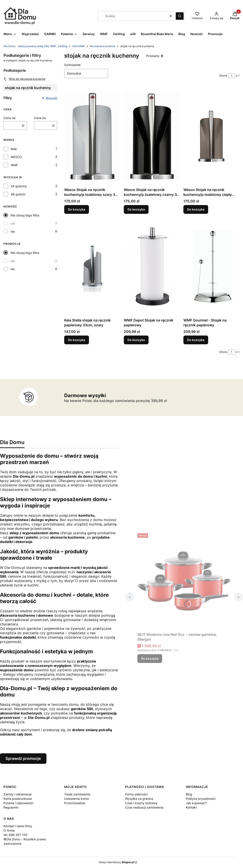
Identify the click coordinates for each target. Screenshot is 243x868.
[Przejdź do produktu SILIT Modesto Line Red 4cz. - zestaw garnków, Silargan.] (184, 581)
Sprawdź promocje (23, 758)
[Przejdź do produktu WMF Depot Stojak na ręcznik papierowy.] (152, 267)
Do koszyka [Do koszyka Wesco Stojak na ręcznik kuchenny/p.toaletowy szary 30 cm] (77, 209)
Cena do (40, 118)
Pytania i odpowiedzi (18, 803)
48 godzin (18, 194)
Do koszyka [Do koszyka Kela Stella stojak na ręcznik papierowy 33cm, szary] (77, 340)
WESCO (16, 157)
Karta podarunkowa (18, 799)
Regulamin (11, 807)
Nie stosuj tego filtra (25, 215)
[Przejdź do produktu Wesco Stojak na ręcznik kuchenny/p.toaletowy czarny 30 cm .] (152, 136)
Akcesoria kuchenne (102, 46)
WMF (14, 165)
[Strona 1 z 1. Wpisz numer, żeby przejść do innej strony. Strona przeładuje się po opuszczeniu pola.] (232, 76)
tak (13, 223)
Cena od (10, 118)
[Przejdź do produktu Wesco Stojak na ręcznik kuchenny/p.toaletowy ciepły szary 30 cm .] (211, 136)
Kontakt (191, 807)
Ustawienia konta (76, 799)
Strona (223, 76)
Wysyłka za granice (139, 799)
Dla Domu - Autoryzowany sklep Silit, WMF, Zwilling (35, 46)
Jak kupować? (196, 803)
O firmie (9, 830)
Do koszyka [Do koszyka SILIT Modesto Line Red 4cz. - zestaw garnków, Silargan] (150, 658)
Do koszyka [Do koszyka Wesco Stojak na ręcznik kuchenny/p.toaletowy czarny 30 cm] (136, 209)
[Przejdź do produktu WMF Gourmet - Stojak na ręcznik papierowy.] (211, 267)
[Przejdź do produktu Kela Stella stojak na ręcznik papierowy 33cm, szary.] (92, 267)
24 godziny (19, 186)
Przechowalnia (75, 803)
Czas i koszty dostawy (141, 803)
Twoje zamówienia (77, 794)
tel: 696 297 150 (15, 835)
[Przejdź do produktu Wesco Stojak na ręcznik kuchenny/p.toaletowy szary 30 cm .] (92, 136)
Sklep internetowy (116, 862)
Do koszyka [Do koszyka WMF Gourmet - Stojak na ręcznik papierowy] (196, 340)
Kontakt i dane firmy (18, 826)
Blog (189, 794)
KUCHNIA (79, 46)
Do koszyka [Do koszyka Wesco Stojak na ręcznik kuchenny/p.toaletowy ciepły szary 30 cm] (196, 209)
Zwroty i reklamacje (18, 794)
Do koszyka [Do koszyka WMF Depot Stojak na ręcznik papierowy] (136, 340)
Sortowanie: (73, 65)
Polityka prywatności (201, 799)
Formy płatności (136, 794)
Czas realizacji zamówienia (144, 807)
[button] (180, 16)
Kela (14, 149)
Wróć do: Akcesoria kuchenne (24, 79)
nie (13, 231)
